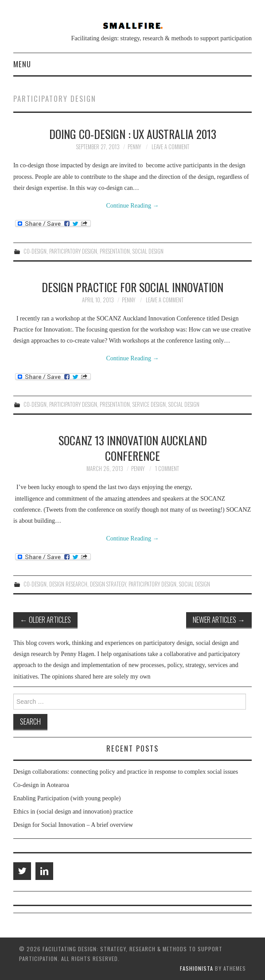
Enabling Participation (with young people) (67, 798)
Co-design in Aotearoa (41, 785)
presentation (115, 251)
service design (149, 404)
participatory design (73, 251)
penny (134, 147)
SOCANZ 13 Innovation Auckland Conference (133, 448)
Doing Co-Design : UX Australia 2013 (133, 134)
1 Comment (167, 469)
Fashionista (197, 968)
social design (148, 251)
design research (68, 584)
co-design (35, 251)
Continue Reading (133, 206)
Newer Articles (219, 619)
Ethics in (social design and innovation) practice (73, 812)
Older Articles (45, 619)
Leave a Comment (170, 147)
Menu (22, 64)
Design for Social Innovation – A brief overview (73, 825)
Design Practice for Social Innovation (132, 287)
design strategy (108, 584)
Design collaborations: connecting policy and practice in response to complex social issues (126, 772)
